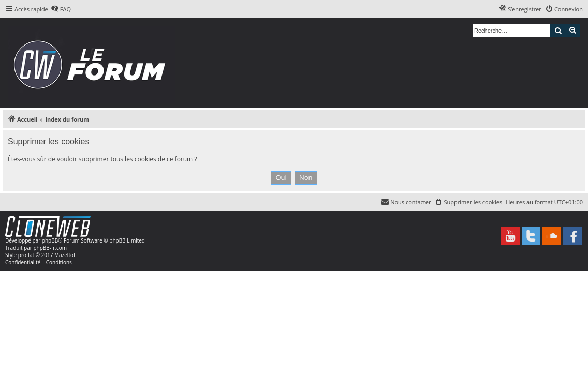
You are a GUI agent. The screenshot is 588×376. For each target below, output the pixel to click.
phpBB (50, 240)
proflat (26, 255)
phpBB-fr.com (50, 248)
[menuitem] (61, 9)
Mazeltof (65, 255)
